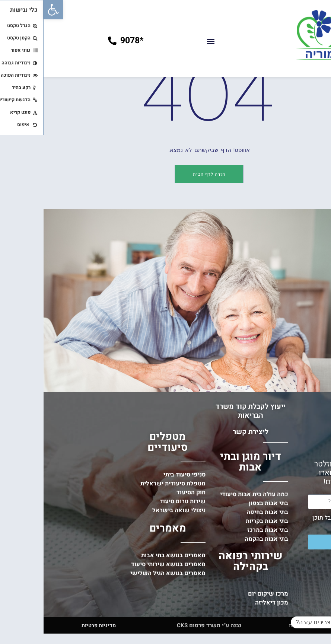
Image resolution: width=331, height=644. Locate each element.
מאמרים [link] (124, 574)
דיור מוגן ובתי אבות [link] (207, 507)
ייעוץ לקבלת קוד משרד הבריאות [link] (207, 456)
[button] (167, 41)
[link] (10, 10)
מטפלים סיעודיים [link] (124, 488)
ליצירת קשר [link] (207, 477)
